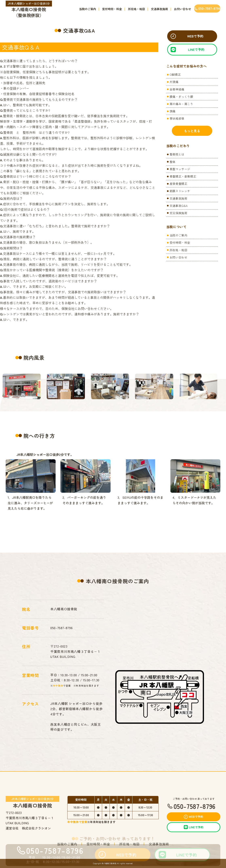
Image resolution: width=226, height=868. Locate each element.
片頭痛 (174, 82)
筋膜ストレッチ (180, 191)
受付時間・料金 (112, 9)
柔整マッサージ (180, 169)
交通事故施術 (159, 9)
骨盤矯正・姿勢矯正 (183, 176)
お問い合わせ (183, 9)
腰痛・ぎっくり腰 (181, 97)
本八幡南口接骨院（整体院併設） (29, 9)
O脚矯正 (175, 74)
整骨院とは (177, 154)
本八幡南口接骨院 (33, 802)
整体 (173, 162)
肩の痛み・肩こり (181, 104)
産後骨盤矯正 (178, 184)
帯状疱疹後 (177, 118)
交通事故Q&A (179, 206)
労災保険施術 (178, 213)
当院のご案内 (88, 9)
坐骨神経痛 (177, 89)
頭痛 (173, 111)
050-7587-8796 (61, 628)
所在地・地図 (136, 9)
